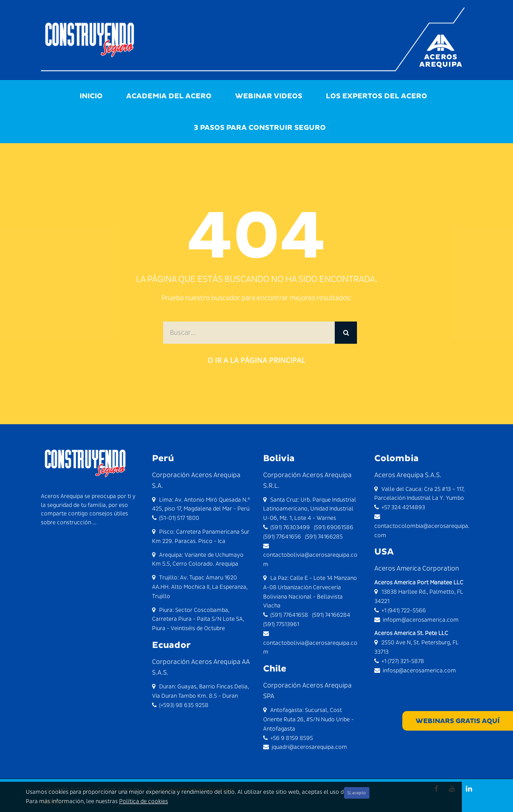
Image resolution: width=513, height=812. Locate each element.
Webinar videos (269, 96)
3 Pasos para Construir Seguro (260, 127)
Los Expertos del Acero (377, 96)
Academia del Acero (169, 96)
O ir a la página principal (256, 360)
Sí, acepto (357, 793)
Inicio (91, 96)
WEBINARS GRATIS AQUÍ (458, 721)
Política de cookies (144, 801)
